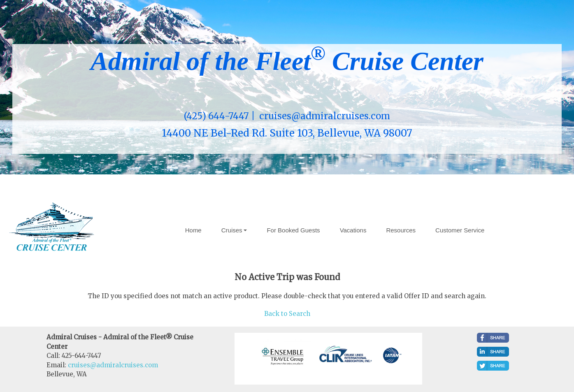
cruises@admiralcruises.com (113, 365)
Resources (401, 230)
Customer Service (460, 230)
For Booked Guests (293, 230)
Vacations (353, 230)
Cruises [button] (232, 230)
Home (193, 230)
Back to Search (287, 314)
